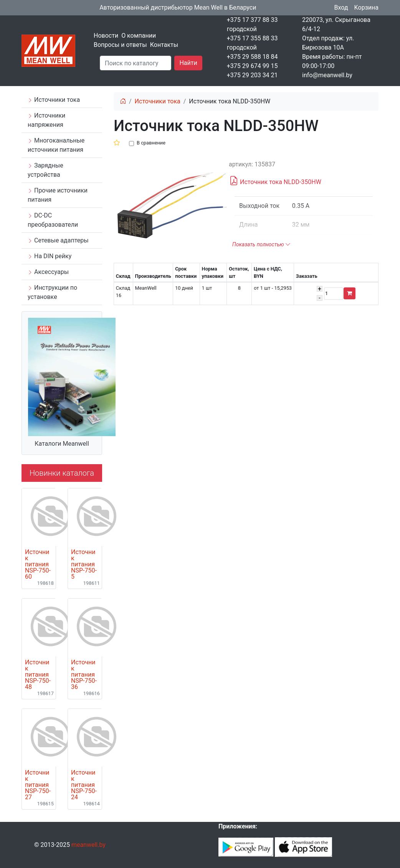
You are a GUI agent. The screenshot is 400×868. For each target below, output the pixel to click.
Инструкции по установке (52, 292)
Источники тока (54, 100)
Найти (188, 63)
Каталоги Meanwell (62, 444)
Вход (341, 7)
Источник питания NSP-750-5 (84, 564)
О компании (139, 36)
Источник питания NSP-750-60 (38, 564)
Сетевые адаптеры (58, 240)
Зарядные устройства (45, 170)
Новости (106, 36)
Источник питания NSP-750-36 (84, 675)
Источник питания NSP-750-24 (84, 785)
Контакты (164, 45)
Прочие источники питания (58, 195)
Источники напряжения (46, 120)
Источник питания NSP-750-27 (38, 785)
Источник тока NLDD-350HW (275, 181)
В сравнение (151, 143)
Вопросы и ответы (120, 45)
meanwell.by (88, 845)
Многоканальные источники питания (56, 145)
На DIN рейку (50, 256)
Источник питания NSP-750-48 (38, 675)
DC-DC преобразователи (53, 220)
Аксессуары (48, 272)
